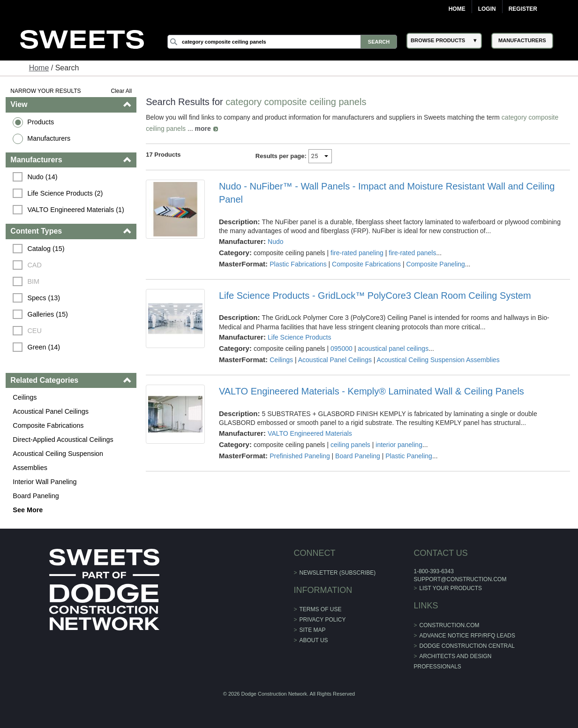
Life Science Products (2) (65, 193)
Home (457, 9)
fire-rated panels (412, 253)
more (203, 129)
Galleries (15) (47, 314)
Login (487, 9)
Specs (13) (44, 298)
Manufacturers (49, 138)
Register (523, 9)
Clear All (121, 91)
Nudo (275, 242)
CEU (34, 331)
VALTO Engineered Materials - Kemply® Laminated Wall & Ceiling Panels (372, 391)
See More (28, 510)
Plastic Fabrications (298, 264)
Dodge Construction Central (467, 646)
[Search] (282, 42)
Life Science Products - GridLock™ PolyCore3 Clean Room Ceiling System (375, 296)
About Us (314, 640)
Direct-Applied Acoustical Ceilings (63, 440)
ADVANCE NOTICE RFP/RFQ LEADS (467, 636)
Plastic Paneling (409, 456)
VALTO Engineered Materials (310, 433)
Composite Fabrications (48, 425)
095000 (342, 349)
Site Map (313, 630)
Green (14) (44, 347)
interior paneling (399, 445)
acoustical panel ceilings (393, 349)
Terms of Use (321, 609)
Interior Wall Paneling (45, 482)
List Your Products (451, 588)
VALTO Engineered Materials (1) (75, 210)
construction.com (450, 625)
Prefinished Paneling (300, 456)
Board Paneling (36, 496)
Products (41, 122)
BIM (33, 281)
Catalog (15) (46, 249)
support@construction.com (460, 579)
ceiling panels (350, 445)
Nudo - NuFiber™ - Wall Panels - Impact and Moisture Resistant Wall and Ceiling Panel (387, 193)
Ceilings (25, 397)
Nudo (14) (42, 177)
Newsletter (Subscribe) (338, 573)
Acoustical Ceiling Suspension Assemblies (58, 461)
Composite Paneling (436, 264)
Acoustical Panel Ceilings (51, 411)
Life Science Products (299, 337)
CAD (34, 265)
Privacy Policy (323, 620)
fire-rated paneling (357, 253)
